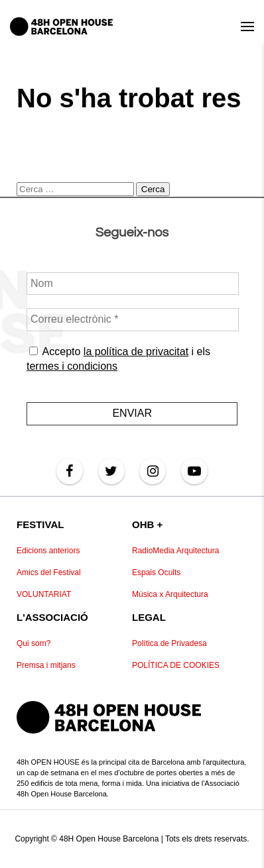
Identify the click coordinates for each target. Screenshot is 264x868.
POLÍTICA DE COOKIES (176, 665)
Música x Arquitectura (170, 594)
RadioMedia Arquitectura (175, 551)
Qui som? (33, 643)
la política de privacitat (136, 351)
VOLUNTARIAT (44, 594)
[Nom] (133, 284)
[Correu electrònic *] (133, 319)
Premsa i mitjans (46, 665)
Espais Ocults (156, 572)
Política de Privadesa (169, 643)
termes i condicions (72, 366)
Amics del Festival (49, 572)
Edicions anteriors (48, 551)
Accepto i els (118, 358)
